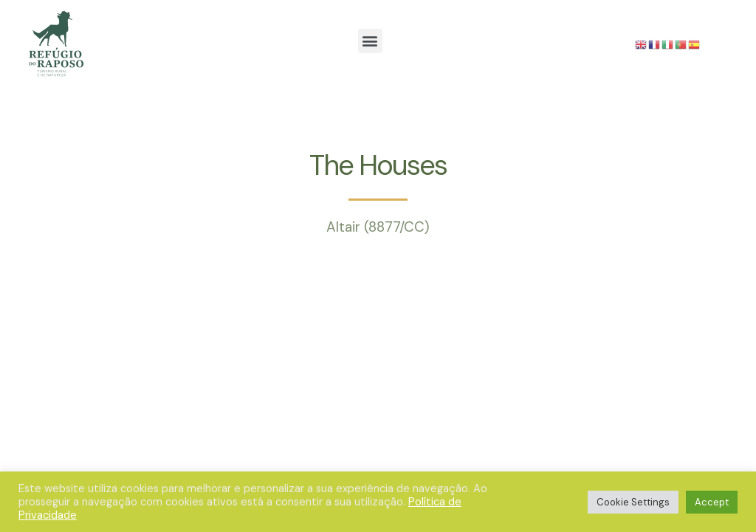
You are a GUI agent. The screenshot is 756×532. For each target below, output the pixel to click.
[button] (370, 41)
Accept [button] (712, 502)
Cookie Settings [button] (633, 502)
